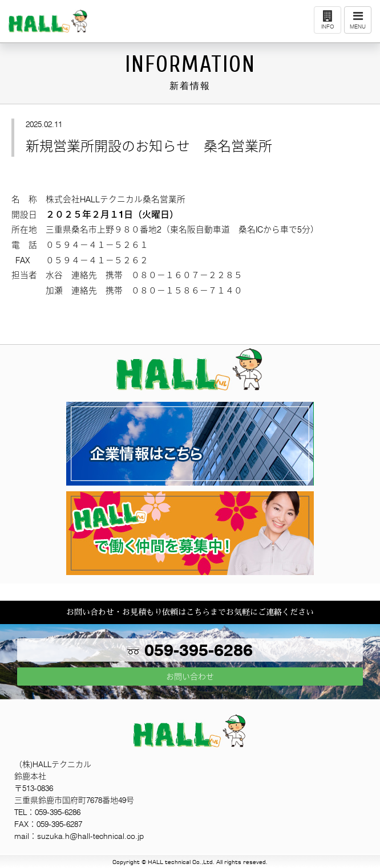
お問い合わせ (190, 677)
